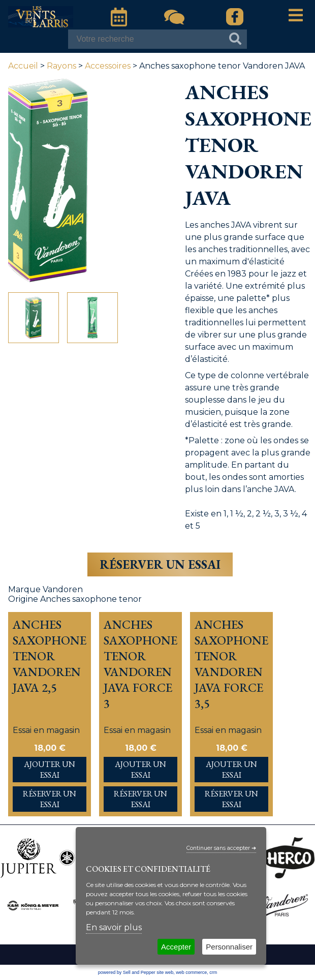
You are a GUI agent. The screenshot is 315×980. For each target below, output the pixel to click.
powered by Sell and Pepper (127, 972)
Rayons (61, 66)
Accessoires (108, 66)
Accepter (176, 947)
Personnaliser (229, 947)
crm (213, 972)
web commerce (191, 972)
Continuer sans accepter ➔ (221, 848)
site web (165, 972)
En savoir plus (114, 927)
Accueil (23, 66)
